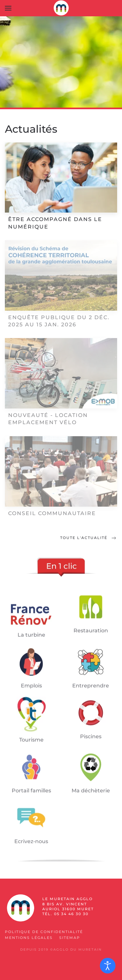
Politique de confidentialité (44, 932)
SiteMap (70, 938)
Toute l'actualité (89, 539)
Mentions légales (29, 938)
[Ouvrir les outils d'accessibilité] (108, 966)
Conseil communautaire (52, 513)
